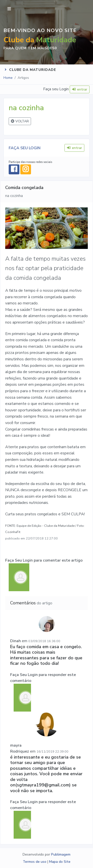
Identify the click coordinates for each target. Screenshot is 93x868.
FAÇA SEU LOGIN (25, 148)
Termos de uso (35, 862)
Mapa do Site (60, 862)
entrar (80, 89)
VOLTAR (20, 121)
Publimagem (61, 854)
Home (8, 78)
